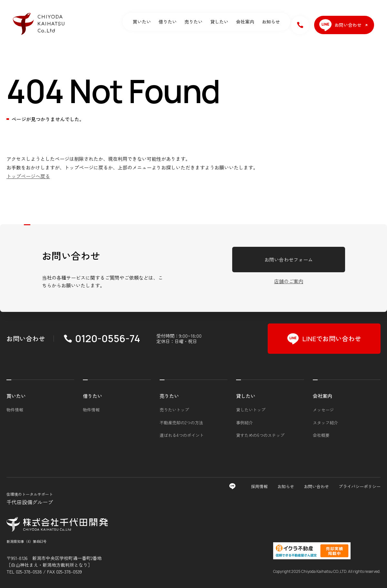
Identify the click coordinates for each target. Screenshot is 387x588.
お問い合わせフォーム (289, 260)
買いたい (142, 22)
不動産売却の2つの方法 (181, 423)
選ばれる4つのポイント (182, 435)
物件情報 (15, 410)
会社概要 (321, 435)
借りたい (168, 22)
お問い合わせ (316, 486)
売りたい (193, 22)
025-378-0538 (29, 572)
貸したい (219, 22)
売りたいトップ (174, 410)
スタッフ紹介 (325, 423)
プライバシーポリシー (360, 486)
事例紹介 (244, 423)
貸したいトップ (251, 410)
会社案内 (245, 22)
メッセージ (323, 410)
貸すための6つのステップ (260, 435)
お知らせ (271, 22)
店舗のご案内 (289, 281)
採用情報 (259, 486)
